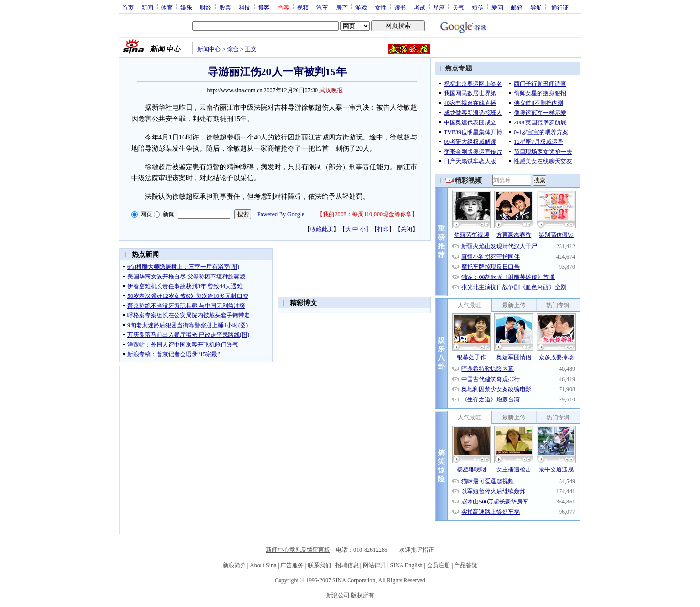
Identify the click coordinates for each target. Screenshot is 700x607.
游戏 (361, 7)
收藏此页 (322, 229)
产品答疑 (466, 565)
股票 (225, 7)
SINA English (406, 565)
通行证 (560, 7)
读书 (400, 7)
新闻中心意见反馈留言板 (298, 550)
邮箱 (517, 7)
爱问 (497, 7)
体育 (167, 7)
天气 (458, 7)
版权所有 (363, 595)
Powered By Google (281, 214)
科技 (245, 7)
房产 (342, 7)
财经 (206, 7)
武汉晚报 (331, 90)
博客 (264, 7)
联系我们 (319, 565)
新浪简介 (234, 565)
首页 (128, 7)
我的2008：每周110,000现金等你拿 (367, 214)
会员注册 (438, 565)
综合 (233, 49)
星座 (439, 7)
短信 (478, 7)
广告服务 (292, 565)
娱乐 (186, 7)
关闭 (406, 229)
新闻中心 (209, 49)
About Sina (263, 565)
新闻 (147, 7)
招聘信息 (347, 565)
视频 (303, 7)
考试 (420, 7)
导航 (536, 7)
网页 (146, 214)
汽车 (322, 7)
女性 (381, 7)
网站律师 (374, 565)
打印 (383, 229)
